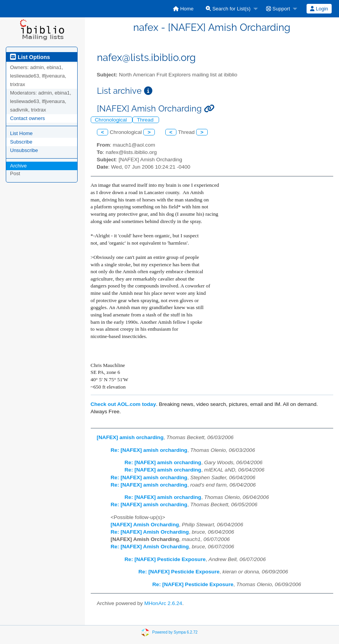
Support (278, 9)
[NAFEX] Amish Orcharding (145, 525)
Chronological (112, 120)
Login (319, 9)
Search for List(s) (228, 9)
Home (183, 9)
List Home (21, 133)
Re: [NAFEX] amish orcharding (149, 450)
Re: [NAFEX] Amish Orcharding (150, 532)
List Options (30, 57)
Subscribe (21, 142)
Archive (18, 166)
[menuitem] (183, 9)
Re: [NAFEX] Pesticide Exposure (165, 559)
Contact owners (27, 118)
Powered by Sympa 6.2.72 (175, 632)
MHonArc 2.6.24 (163, 603)
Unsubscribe (24, 150)
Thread (146, 120)
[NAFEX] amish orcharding (130, 437)
